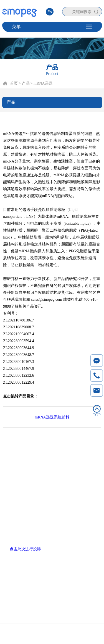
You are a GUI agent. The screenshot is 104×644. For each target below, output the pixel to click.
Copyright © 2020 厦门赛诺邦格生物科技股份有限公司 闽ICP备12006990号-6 (52, 635)
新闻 (75, 453)
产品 (29, 453)
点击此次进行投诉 (25, 549)
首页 (14, 83)
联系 (90, 453)
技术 (44, 453)
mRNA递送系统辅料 (52, 417)
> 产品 (24, 83)
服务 (60, 453)
